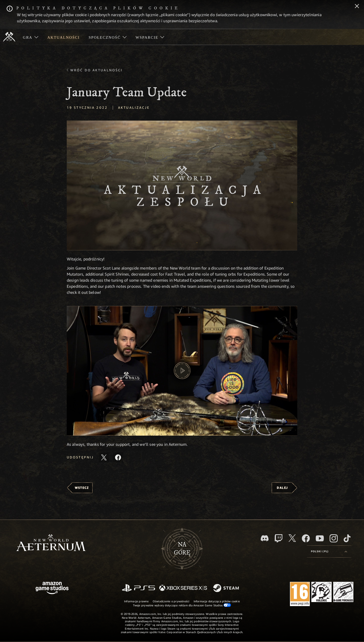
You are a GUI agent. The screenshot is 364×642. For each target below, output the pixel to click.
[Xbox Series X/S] (183, 588)
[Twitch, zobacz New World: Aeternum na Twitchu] (279, 538)
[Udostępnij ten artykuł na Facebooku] (118, 457)
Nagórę (182, 549)
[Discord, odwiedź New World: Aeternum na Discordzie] (265, 538)
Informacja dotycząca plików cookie (217, 601)
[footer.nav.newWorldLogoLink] (51, 543)
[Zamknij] (357, 7)
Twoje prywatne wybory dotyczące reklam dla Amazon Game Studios (182, 605)
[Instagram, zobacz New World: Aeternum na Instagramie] (334, 538)
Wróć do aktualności (96, 70)
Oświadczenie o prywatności (171, 601)
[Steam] (227, 588)
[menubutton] (329, 551)
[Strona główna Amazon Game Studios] (52, 589)
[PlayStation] (139, 588)
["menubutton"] (31, 37)
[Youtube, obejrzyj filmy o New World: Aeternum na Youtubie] (320, 538)
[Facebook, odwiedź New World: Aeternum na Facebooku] (306, 538)
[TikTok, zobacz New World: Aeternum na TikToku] (347, 538)
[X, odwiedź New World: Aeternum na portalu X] (292, 538)
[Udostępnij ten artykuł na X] (104, 457)
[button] (182, 185)
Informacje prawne (136, 601)
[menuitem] (31, 37)
